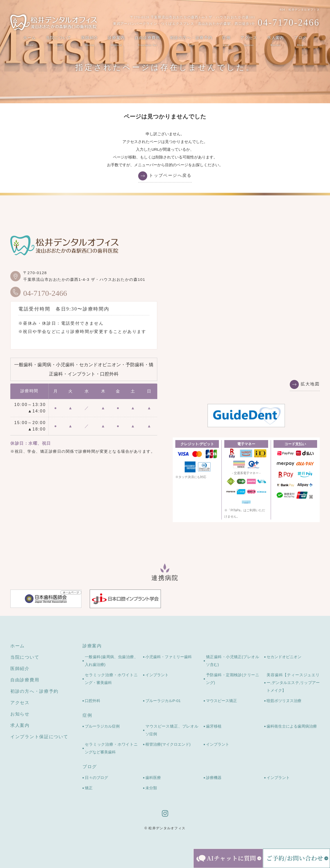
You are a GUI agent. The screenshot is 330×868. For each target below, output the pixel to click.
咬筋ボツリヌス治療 (284, 701)
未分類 (151, 788)
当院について (58, 41)
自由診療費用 (147, 41)
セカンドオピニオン (284, 657)
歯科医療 (153, 778)
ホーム (30, 41)
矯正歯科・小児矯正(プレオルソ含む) (233, 661)
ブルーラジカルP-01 (163, 701)
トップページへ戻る (170, 175)
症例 (226, 41)
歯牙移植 (214, 726)
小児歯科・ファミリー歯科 (169, 657)
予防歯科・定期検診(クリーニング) (233, 679)
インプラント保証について (39, 737)
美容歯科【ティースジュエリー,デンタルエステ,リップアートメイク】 (293, 683)
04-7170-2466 (39, 292)
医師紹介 (89, 41)
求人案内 (276, 41)
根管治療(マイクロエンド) (168, 744)
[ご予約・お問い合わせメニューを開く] (296, 858)
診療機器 (214, 778)
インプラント (157, 675)
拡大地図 (310, 384)
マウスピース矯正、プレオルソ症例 (172, 730)
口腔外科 (93, 701)
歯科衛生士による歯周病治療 (292, 726)
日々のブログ (96, 778)
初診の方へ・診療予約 (191, 41)
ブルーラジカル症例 (102, 726)
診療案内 (116, 41)
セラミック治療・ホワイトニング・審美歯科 (111, 679)
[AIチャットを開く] (228, 858)
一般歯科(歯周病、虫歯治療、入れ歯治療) (111, 661)
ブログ (300, 41)
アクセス (249, 41)
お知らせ (20, 714)
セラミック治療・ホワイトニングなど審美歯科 (111, 748)
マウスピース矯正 (221, 701)
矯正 (89, 788)
